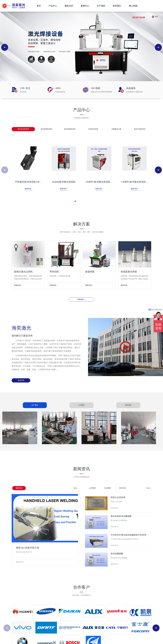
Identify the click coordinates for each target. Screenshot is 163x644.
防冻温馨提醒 (117, 554)
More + (149, 488)
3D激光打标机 (93, 129)
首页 (39, 6)
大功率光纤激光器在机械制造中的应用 (128, 535)
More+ (76, 488)
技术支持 (122, 488)
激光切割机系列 (70, 129)
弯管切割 (54, 272)
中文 (155, 17)
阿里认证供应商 (118, 497)
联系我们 (117, 6)
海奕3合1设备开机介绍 (27, 548)
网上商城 (133, 6)
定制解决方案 (116, 129)
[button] (78, 77)
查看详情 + (31, 189)
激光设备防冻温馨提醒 (121, 516)
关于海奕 (101, 6)
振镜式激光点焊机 (23, 272)
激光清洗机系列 (23, 129)
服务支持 (69, 6)
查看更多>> (81, 299)
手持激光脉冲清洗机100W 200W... (32, 182)
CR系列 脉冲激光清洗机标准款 (110, 182)
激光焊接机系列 (47, 129)
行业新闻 (107, 488)
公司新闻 (92, 488)
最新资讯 (19, 488)
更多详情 (21, 380)
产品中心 (53, 6)
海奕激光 (13, 6)
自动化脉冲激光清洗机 (71, 182)
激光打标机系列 (140, 129)
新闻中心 (85, 6)
